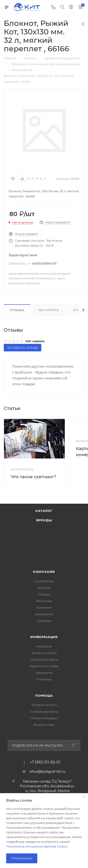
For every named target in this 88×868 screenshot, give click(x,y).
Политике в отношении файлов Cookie (37, 846)
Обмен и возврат (44, 718)
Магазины (44, 646)
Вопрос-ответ (44, 725)
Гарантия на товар (44, 666)
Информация (44, 637)
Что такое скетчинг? (33, 477)
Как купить (49, 310)
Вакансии (44, 601)
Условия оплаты (44, 653)
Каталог (44, 511)
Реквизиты (44, 673)
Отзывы (17, 310)
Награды (44, 621)
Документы (44, 614)
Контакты (44, 607)
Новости (44, 588)
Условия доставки (44, 659)
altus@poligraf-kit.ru (48, 771)
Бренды (44, 520)
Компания (44, 572)
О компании (44, 581)
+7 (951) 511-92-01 (45, 762)
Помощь (44, 695)
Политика (44, 679)
